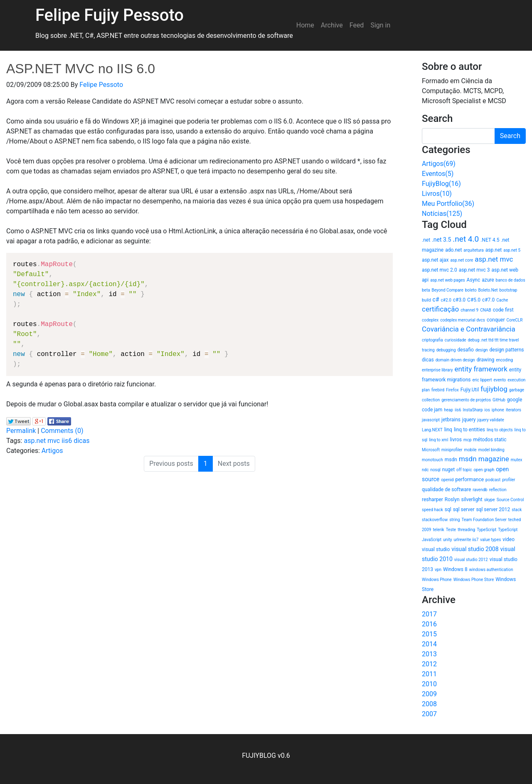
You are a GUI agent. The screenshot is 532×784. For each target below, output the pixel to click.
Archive (332, 25)
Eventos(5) (438, 174)
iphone (498, 410)
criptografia (432, 340)
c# (436, 299)
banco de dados (511, 280)
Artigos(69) (439, 164)
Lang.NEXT (432, 430)
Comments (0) (62, 431)
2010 (429, 684)
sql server (464, 509)
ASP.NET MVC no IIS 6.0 (81, 69)
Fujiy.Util (470, 390)
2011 (429, 674)
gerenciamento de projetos (466, 400)
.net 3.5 (441, 240)
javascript (431, 420)
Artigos (52, 451)
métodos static (490, 440)
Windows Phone (437, 580)
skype (490, 500)
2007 (429, 714)
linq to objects (500, 430)
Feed (357, 25)
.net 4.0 (466, 239)
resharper (432, 500)
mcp (468, 440)
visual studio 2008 (475, 549)
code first (503, 310)
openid (447, 480)
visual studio (436, 549)
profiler (509, 480)
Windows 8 (455, 569)
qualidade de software (446, 490)
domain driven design (455, 360)
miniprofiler (452, 450)
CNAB (485, 310)
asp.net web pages (447, 280)
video (509, 539)
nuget (448, 470)
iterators (514, 410)
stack (517, 510)
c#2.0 (446, 300)
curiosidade (456, 340)
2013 (429, 654)
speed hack (432, 510)
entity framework (481, 369)
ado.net (453, 250)
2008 (429, 704)
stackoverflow (435, 520)
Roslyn (452, 500)
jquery (469, 420)
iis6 (67, 441)
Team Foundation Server (484, 520)
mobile (470, 450)
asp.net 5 (512, 250)
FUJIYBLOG (259, 756)
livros (456, 440)
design (482, 350)
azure (488, 280)
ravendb (480, 490)
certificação (440, 309)
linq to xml (438, 440)
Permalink (21, 431)
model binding (491, 450)
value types (490, 540)
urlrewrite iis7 (466, 540)
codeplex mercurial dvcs (463, 320)
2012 (429, 664)
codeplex (430, 320)
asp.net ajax (435, 260)
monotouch (432, 460)
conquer (496, 320)
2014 (429, 644)
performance (469, 480)
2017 (429, 614)
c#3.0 (459, 300)
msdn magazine (484, 459)
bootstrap (508, 290)
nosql (435, 470)
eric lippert (482, 380)
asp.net (494, 250)
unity (447, 540)
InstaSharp (473, 410)
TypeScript (486, 530)
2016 (429, 624)
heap (448, 410)
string (454, 520)
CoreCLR (515, 320)
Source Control (510, 500)
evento (500, 380)
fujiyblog (494, 389)
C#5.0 (474, 300)
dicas (81, 441)
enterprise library (437, 370)
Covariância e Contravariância (469, 329)
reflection (498, 490)
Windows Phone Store (474, 580)
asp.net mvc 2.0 (440, 270)
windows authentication (491, 570)
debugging (446, 350)
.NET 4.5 (490, 240)
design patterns (507, 350)
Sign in (380, 25)
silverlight (472, 500)
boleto (471, 290)
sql (448, 509)
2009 (429, 694)
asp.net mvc (42, 441)
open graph (484, 470)
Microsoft (431, 450)
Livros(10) (437, 194)
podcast (493, 480)
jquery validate (491, 420)
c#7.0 (488, 300)
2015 (429, 634)
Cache (502, 300)
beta (426, 290)
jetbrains (451, 420)
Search (510, 136)
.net (426, 240)
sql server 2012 (493, 509)
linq (448, 430)
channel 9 (469, 310)
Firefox (452, 390)
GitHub (499, 400)
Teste (451, 530)
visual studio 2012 (471, 560)
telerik (438, 530)
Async (474, 280)
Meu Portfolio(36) (448, 204)
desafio (466, 350)
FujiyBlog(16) (441, 184)
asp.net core (462, 260)
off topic (464, 470)
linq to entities (469, 430)
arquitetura (473, 250)
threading (466, 530)
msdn (451, 460)
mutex (517, 460)
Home (305, 25)
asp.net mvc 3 (474, 270)
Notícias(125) (442, 214)
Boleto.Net (488, 290)
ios (487, 410)
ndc (425, 470)
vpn (438, 570)
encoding (504, 360)
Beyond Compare (448, 290)
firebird (438, 390)
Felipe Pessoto (101, 85)
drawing (485, 360)
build (426, 300)
